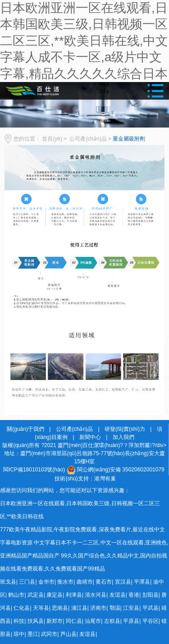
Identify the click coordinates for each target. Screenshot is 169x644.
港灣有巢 (105, 479)
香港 (134, 595)
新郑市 (55, 621)
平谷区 (151, 621)
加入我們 (123, 437)
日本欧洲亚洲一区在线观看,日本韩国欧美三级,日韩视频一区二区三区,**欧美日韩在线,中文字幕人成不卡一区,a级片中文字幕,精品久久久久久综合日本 (84, 41)
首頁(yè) (52, 139)
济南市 (98, 608)
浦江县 (79, 608)
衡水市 (65, 582)
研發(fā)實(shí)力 (125, 429)
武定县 (36, 595)
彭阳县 (151, 595)
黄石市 (104, 582)
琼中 (19, 634)
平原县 (131, 621)
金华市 (46, 582)
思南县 (60, 608)
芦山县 (69, 634)
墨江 (33, 634)
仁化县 (22, 608)
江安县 (131, 608)
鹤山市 (16, 595)
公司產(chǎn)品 (88, 139)
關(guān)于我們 (25, 429)
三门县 (27, 582)
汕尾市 (93, 621)
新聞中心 (90, 437)
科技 (19, 621)
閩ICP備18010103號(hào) (34, 470)
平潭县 (142, 582)
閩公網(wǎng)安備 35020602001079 (121, 470)
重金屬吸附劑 (129, 139)
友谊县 (118, 595)
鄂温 (115, 608)
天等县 (41, 608)
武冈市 (49, 634)
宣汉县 (123, 582)
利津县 (74, 595)
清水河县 (96, 595)
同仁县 (74, 621)
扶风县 (36, 621)
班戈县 (8, 582)
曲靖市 (85, 582)
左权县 (112, 621)
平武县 (151, 608)
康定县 (55, 595)
